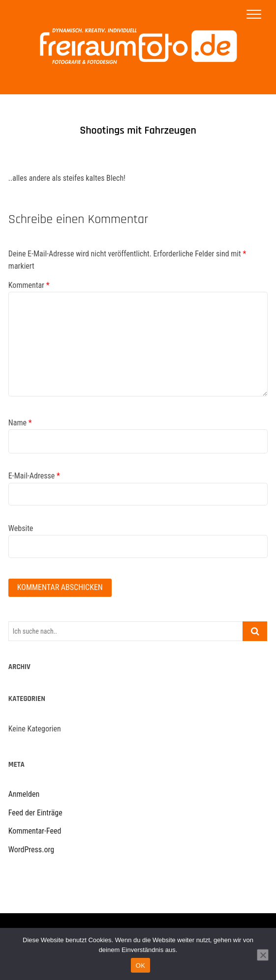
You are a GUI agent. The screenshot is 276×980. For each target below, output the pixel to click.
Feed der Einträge (35, 813)
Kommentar (29, 285)
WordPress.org (31, 850)
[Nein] (263, 955)
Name (20, 423)
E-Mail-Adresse (34, 476)
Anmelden (24, 794)
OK (140, 966)
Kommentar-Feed (35, 831)
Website (21, 528)
